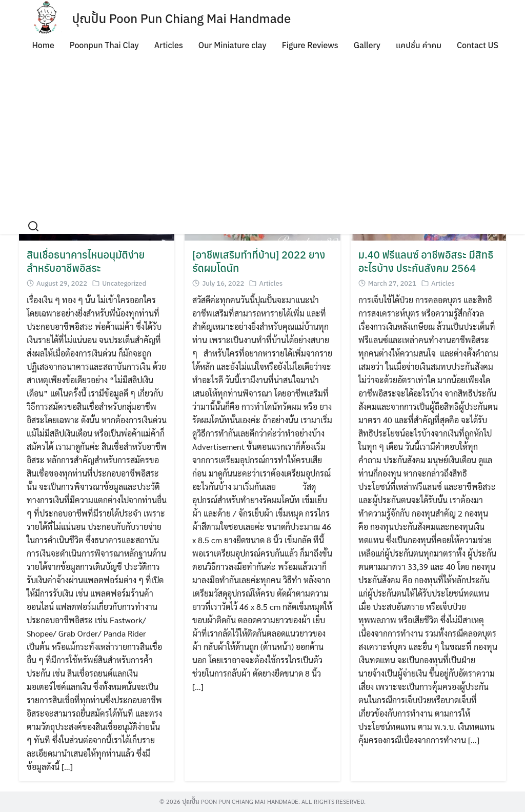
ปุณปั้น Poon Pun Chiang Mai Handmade (182, 18)
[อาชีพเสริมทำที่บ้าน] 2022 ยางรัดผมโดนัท (259, 261)
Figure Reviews (310, 45)
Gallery (367, 45)
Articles (169, 45)
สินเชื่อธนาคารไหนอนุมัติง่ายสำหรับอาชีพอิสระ (86, 261)
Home (43, 45)
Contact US (478, 45)
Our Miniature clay (233, 45)
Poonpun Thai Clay (104, 45)
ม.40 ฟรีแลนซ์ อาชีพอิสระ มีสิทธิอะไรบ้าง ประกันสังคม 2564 (426, 261)
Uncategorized (124, 283)
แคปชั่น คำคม (419, 45)
